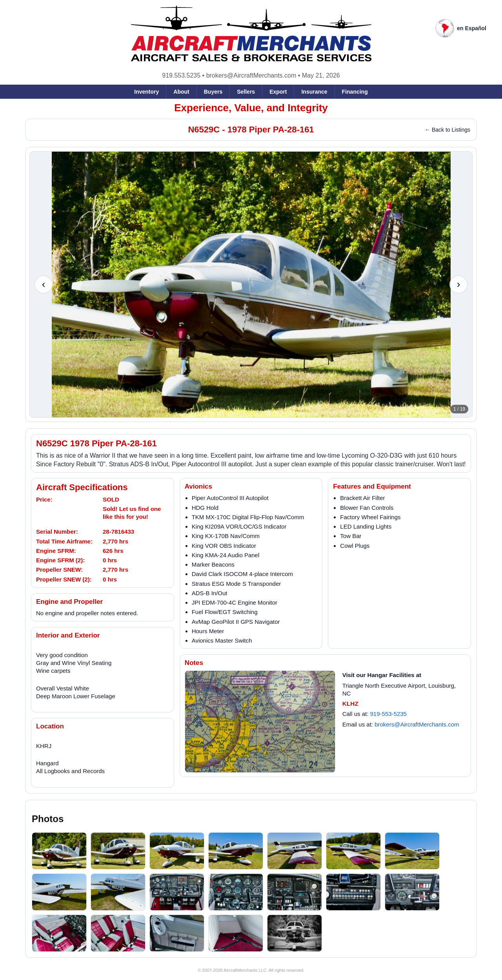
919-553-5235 (388, 714)
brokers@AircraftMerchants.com (251, 75)
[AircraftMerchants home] (251, 34)
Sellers (246, 92)
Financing (355, 92)
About (181, 92)
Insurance (314, 92)
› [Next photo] (459, 284)
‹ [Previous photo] (44, 284)
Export (278, 92)
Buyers (213, 92)
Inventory (146, 92)
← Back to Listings (447, 130)
